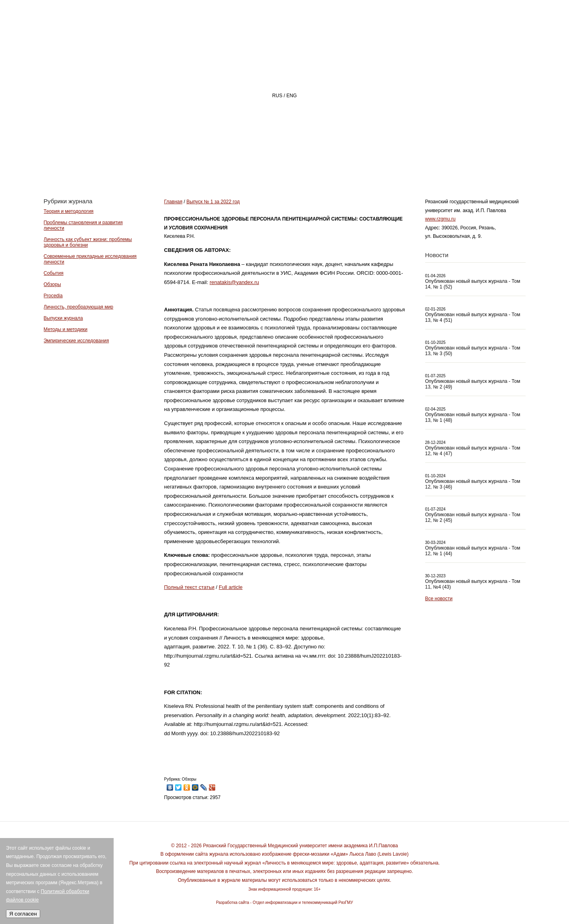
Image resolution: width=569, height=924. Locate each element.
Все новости (439, 599)
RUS (277, 96)
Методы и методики (66, 329)
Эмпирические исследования (76, 341)
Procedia (53, 296)
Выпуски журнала (63, 318)
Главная (231, 167)
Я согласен (23, 914)
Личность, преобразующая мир (79, 307)
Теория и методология (69, 211)
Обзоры (52, 284)
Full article (231, 587)
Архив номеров (479, 167)
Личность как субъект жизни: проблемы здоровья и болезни (88, 242)
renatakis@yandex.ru (234, 282)
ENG (292, 96)
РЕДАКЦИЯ (353, 167)
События (54, 273)
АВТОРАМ (411, 167)
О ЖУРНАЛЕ (291, 167)
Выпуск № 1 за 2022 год (213, 202)
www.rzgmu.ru (441, 219)
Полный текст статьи (189, 587)
